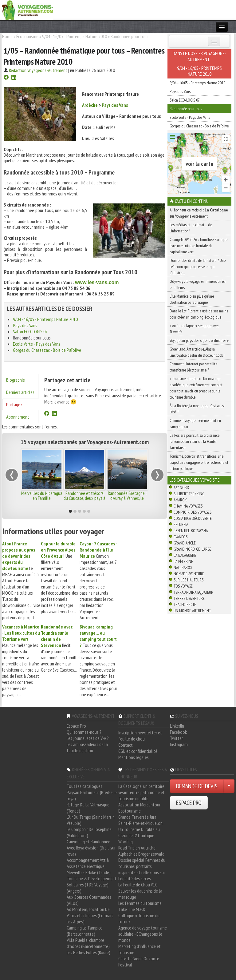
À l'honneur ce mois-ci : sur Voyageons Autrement (199, 213)
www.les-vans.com (97, 282)
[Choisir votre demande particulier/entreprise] (229, 786)
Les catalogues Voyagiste (195, 480)
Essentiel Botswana (191, 531)
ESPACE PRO (189, 803)
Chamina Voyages (188, 506)
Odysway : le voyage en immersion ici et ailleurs (198, 284)
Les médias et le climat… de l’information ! (191, 228)
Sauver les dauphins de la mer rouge (140, 894)
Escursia (181, 524)
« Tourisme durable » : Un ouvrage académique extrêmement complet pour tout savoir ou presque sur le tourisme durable (196, 388)
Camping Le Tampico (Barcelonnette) (85, 931)
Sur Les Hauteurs (189, 580)
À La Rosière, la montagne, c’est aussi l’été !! (197, 409)
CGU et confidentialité (138, 751)
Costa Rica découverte (193, 518)
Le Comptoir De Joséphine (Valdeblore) (89, 832)
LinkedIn (177, 726)
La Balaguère (185, 555)
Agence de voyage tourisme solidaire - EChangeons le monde (143, 934)
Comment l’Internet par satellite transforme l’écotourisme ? (193, 367)
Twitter (176, 738)
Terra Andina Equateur (193, 592)
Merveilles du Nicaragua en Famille (42, 496)
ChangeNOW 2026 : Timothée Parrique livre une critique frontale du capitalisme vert (199, 246)
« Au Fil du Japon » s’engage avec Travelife (194, 329)
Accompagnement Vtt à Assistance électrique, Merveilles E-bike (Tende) (89, 866)
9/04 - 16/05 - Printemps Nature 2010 (75, 36)
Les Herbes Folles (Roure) (88, 952)
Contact (126, 745)
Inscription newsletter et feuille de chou (140, 736)
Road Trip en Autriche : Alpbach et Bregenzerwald (141, 851)
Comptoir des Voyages (193, 512)
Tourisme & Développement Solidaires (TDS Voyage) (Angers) (92, 885)
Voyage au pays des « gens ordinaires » (199, 340)
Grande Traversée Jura (137, 817)
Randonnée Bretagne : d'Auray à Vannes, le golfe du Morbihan (127, 498)
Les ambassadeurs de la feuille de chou (87, 747)
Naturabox (183, 568)
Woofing (126, 841)
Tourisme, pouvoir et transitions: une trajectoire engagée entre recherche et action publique (199, 462)
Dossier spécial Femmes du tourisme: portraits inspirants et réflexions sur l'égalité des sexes (142, 869)
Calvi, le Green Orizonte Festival (139, 962)
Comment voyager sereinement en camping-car (195, 424)
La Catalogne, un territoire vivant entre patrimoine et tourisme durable (142, 792)
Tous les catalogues (85, 786)
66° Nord (181, 488)
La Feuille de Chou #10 (138, 885)
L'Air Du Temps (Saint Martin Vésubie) (91, 820)
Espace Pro (76, 726)
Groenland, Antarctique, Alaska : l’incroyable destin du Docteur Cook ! (197, 352)
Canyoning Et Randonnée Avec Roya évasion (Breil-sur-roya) (92, 848)
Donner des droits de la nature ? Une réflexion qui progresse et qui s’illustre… (198, 267)
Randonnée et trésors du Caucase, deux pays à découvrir (85, 498)
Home (7, 36)
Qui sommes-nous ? (84, 732)
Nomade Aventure (189, 574)
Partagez (14, 404)
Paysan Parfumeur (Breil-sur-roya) (92, 795)
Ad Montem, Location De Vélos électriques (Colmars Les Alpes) (90, 915)
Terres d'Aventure (189, 598)
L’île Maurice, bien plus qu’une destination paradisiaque (192, 299)
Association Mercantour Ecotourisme (139, 808)
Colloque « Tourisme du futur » (139, 918)
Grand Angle (185, 543)
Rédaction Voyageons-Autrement (38, 70)
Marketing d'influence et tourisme (140, 949)
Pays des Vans (115, 105)
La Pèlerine (183, 561)
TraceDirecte (185, 604)
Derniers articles (20, 392)
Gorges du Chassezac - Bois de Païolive (47, 350)
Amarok (180, 500)
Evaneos (181, 537)
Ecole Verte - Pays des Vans (37, 344)
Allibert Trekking (189, 494)
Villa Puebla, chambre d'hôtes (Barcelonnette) (88, 943)
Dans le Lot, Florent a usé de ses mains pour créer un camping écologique (199, 314)
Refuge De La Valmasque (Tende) (88, 808)
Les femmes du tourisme (140, 903)
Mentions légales (134, 757)
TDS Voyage (183, 586)
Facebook (178, 732)
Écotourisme (27, 36)
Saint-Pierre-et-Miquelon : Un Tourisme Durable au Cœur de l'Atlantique (141, 829)
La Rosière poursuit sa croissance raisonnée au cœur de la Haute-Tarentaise (195, 441)
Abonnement (18, 417)
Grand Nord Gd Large (193, 549)
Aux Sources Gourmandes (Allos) (89, 900)
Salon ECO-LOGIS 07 (30, 331)
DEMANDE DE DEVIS (197, 786)
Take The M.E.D (132, 909)
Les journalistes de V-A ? (88, 738)
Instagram (179, 744)
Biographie (16, 380)
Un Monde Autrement (192, 611)
